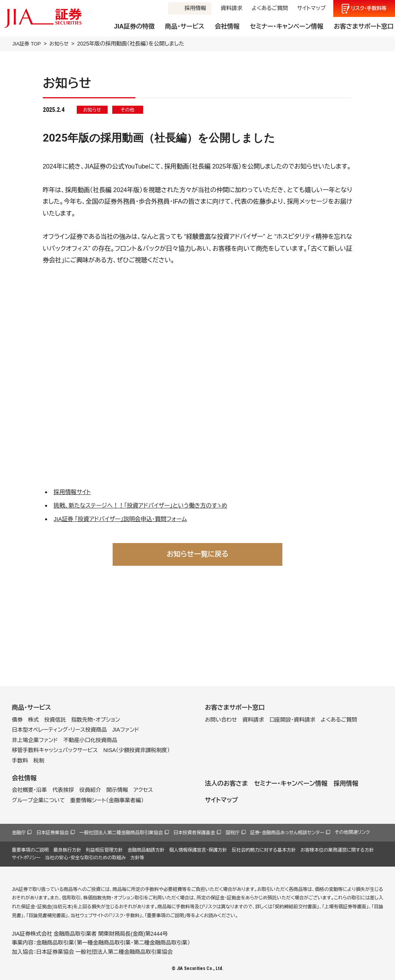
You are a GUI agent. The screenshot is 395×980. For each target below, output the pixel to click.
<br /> (198, 375)
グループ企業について (38, 800)
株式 (34, 719)
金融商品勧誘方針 (146, 850)
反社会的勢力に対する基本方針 (264, 850)
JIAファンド (126, 730)
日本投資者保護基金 (194, 833)
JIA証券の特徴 (134, 26)
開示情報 (117, 790)
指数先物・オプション (96, 719)
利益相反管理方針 (104, 850)
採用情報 (195, 8)
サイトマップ (311, 8)
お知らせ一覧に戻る (197, 554)
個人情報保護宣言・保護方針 (198, 850)
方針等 (137, 858)
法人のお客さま (226, 783)
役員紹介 (90, 790)
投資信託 (55, 719)
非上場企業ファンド (35, 740)
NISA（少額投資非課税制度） (137, 750)
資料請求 (231, 8)
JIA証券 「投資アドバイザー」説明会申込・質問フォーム (126, 519)
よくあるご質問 (270, 8)
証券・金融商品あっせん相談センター (287, 833)
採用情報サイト (74, 492)
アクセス (143, 790)
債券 (17, 719)
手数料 (20, 761)
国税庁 (233, 833)
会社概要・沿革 (30, 790)
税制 (39, 761)
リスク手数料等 (369, 8)
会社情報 (227, 26)
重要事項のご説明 (30, 850)
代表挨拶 (63, 790)
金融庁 (19, 833)
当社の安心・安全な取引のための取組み (85, 858)
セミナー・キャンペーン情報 (287, 26)
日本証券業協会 (52, 833)
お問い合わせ (221, 719)
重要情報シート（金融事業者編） (107, 800)
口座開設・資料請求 (292, 719)
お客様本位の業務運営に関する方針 (337, 850)
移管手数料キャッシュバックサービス (55, 750)
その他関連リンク (352, 832)
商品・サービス (185, 26)
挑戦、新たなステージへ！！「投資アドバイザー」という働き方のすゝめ (147, 505)
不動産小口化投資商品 (90, 740)
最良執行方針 (67, 850)
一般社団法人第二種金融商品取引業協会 (121, 833)
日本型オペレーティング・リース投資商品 (59, 730)
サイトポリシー (26, 858)
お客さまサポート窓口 (364, 26)
